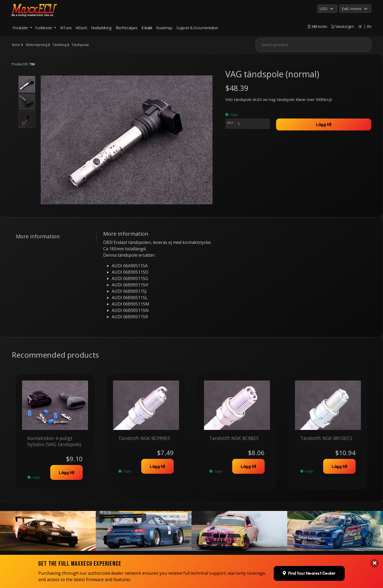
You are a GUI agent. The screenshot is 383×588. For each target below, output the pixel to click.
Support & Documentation (197, 28)
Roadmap (164, 28)
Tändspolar (80, 45)
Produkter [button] (21, 28)
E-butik (147, 28)
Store (16, 45)
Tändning (59, 45)
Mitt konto (317, 26)
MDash (81, 28)
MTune (66, 28)
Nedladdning (101, 28)
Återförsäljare (127, 28)
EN (369, 26)
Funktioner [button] (44, 28)
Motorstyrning (37, 45)
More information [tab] (38, 236)
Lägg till (324, 124)
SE (360, 26)
